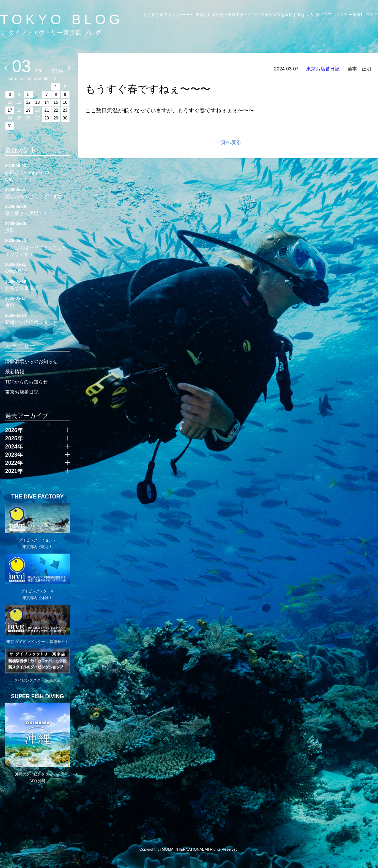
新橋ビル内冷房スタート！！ (37, 318)
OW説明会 (37, 267)
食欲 (37, 301)
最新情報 (15, 372)
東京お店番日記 (323, 69)
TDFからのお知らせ (26, 382)
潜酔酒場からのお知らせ (31, 361)
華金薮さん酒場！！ (37, 210)
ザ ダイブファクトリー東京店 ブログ (51, 33)
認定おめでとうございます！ (37, 193)
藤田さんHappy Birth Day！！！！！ (37, 172)
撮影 (37, 227)
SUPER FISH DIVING (37, 697)
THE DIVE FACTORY (37, 497)
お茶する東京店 (37, 284)
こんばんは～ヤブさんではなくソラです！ (37, 247)
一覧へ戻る (228, 142)
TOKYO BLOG (62, 19)
